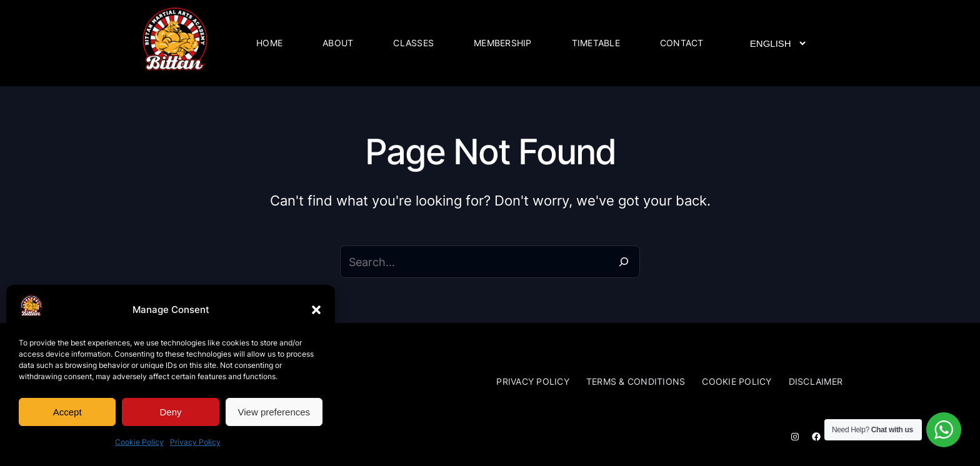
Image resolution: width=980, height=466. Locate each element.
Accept (67, 412)
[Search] (624, 262)
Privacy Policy (195, 442)
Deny (170, 412)
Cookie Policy (139, 442)
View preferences (274, 412)
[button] (316, 310)
